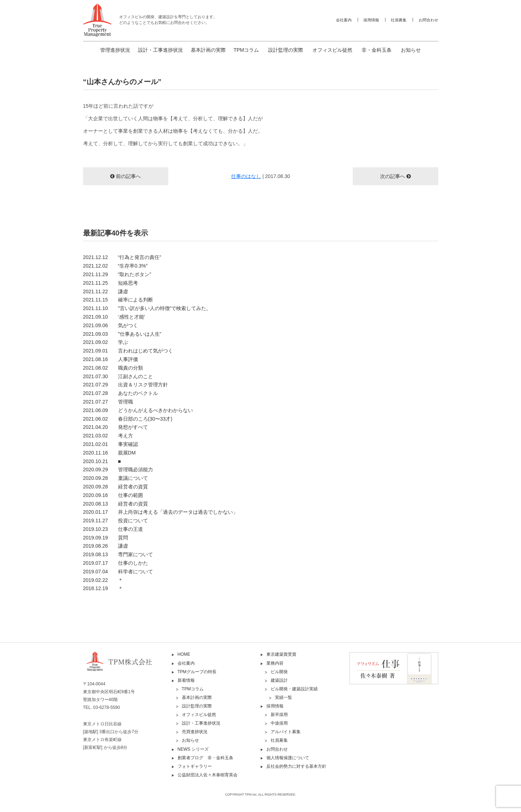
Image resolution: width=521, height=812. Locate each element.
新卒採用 (279, 715)
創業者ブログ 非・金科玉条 (205, 758)
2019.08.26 (106, 546)
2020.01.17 (160, 512)
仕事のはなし (246, 176)
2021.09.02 (106, 342)
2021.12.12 (122, 257)
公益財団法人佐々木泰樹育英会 (208, 775)
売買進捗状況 (195, 732)
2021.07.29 (126, 385)
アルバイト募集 (286, 732)
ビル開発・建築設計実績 (294, 689)
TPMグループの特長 (197, 672)
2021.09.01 (128, 351)
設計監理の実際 (286, 50)
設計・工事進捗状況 (160, 50)
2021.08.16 (111, 359)
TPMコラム (246, 50)
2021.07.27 (108, 402)
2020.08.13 (116, 504)
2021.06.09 (138, 410)
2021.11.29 (117, 274)
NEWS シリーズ (193, 749)
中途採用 (279, 723)
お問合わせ (428, 20)
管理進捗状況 (115, 50)
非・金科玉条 (377, 50)
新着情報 (186, 680)
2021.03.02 (108, 436)
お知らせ (411, 50)
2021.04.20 (116, 427)
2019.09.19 (106, 538)
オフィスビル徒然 (332, 50)
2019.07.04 (118, 572)
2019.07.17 (116, 563)
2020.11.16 (109, 453)
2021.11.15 (118, 300)
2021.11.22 (106, 291)
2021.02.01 (111, 444)
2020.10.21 (102, 461)
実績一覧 (284, 697)
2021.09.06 (111, 325)
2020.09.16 (113, 495)
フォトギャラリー (195, 766)
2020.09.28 (116, 478)
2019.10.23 (113, 529)
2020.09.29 (118, 470)
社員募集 (399, 20)
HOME (184, 654)
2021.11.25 (111, 283)
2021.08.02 (113, 368)
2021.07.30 (118, 376)
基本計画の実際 (208, 50)
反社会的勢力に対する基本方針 (296, 766)
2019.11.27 (116, 521)
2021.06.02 (128, 419)
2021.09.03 (122, 334)
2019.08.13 (118, 554)
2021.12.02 (115, 266)
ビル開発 (279, 672)
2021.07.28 (121, 393)
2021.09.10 (114, 317)
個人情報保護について (288, 758)
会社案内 (344, 20)
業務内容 (275, 663)
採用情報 (371, 20)
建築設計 (279, 680)
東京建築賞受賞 (281, 654)
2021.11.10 (147, 308)
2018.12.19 (103, 588)
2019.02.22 (103, 580)
